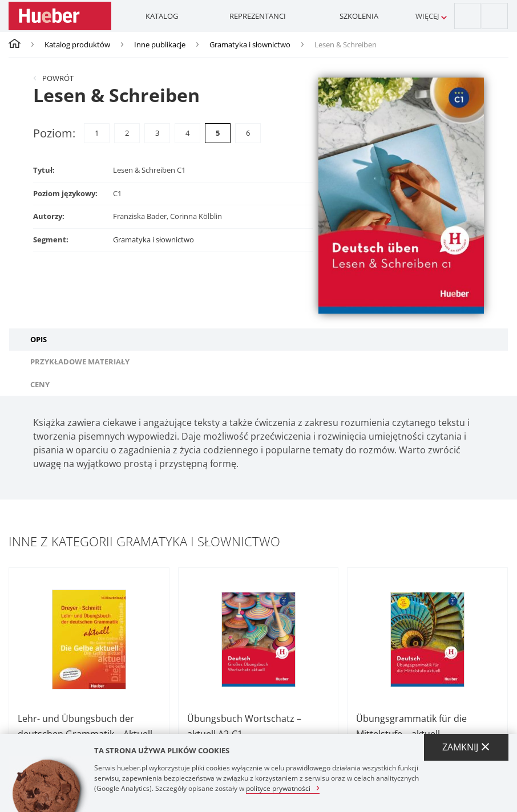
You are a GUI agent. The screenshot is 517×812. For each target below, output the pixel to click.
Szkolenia (359, 16)
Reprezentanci (258, 16)
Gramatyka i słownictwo (250, 44)
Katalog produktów (77, 44)
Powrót (58, 78)
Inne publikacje (160, 44)
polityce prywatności (278, 788)
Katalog (162, 16)
